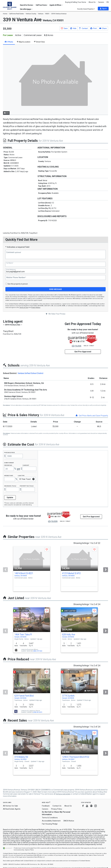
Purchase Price (9, 452)
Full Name (10, 263)
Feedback (46, 806)
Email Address (11, 270)
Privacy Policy (57, 809)
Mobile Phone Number (16, 278)
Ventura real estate (63, 794)
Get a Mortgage (26, 9)
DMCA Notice (69, 821)
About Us (92, 2)
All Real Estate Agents (12, 809)
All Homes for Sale (10, 806)
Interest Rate (9, 475)
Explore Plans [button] (29, 850)
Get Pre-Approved (83, 352)
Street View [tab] (39, 42)
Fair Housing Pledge (50, 824)
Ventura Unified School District (30, 373)
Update (10, 497)
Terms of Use (24, 308)
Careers (101, 2)
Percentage (8, 465)
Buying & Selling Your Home (76, 2)
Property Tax (27, 486)
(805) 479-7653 (38, 651)
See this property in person (18, 284)
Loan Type (21, 475)
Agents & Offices (56, 5)
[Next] (106, 570)
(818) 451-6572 (38, 712)
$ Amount (26, 465)
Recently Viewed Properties (86, 9)
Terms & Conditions (50, 818)
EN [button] (108, 2)
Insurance (10, 486)
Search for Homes (27, 5)
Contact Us (57, 806)
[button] (103, 9)
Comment (14, 252)
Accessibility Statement (51, 821)
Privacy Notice (36, 308)
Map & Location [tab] (23, 42)
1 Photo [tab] (9, 42)
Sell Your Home (42, 5)
